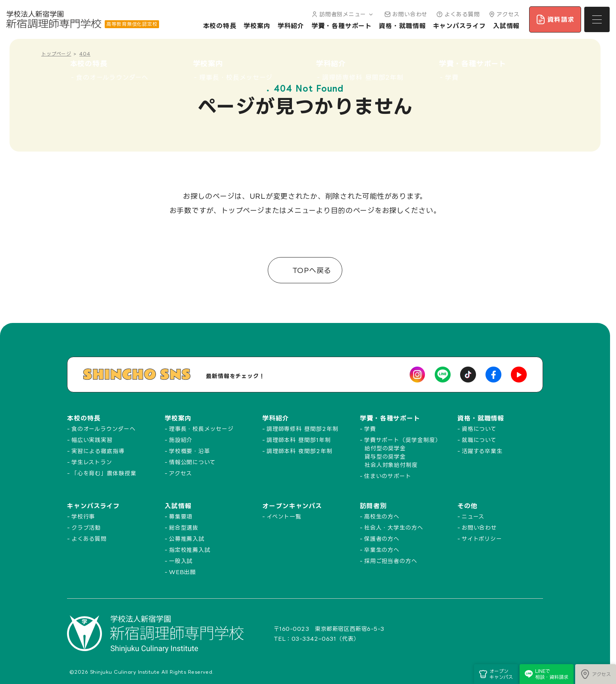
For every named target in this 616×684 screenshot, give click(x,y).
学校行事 (83, 516)
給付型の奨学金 (385, 448)
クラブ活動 (86, 527)
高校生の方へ (382, 516)
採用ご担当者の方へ (391, 561)
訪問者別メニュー (342, 14)
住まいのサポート (388, 476)
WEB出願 (183, 572)
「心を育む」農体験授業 (104, 473)
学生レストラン (92, 462)
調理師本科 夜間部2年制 (299, 451)
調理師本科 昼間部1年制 (299, 440)
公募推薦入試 (187, 539)
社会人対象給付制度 (391, 465)
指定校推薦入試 (190, 550)
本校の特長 (220, 26)
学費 (370, 429)
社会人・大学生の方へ (394, 527)
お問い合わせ (405, 14)
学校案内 (257, 26)
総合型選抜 (184, 527)
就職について (479, 440)
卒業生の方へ (382, 550)
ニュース (473, 516)
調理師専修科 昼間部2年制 (302, 429)
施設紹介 (181, 440)
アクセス (504, 14)
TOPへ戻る (310, 270)
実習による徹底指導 (98, 451)
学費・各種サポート (342, 26)
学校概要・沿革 (190, 451)
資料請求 (555, 19)
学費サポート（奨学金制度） (403, 440)
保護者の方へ (382, 539)
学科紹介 (291, 26)
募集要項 (181, 516)
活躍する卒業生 (482, 451)
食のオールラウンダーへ (104, 429)
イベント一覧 (284, 516)
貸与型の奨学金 (385, 456)
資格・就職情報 (402, 26)
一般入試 (181, 561)
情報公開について (192, 462)
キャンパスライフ (460, 26)
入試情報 (507, 26)
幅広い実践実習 (92, 440)
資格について (479, 429)
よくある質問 (457, 14)
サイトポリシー (482, 539)
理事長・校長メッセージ (201, 429)
